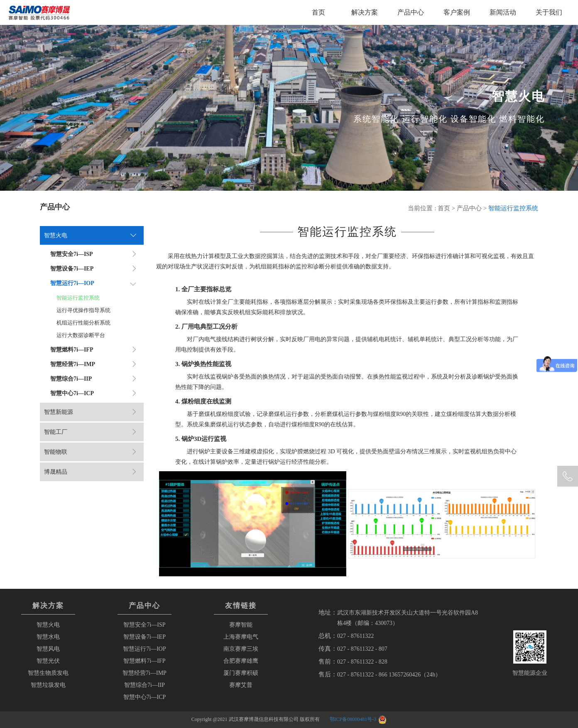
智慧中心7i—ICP (145, 697)
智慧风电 (48, 649)
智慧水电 (48, 637)
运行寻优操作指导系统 (83, 310)
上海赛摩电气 (241, 637)
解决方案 (365, 12)
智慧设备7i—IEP (144, 637)
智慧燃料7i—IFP (144, 661)
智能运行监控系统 (78, 298)
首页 (318, 12)
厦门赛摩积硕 (241, 673)
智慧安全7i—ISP (144, 625)
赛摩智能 (241, 625)
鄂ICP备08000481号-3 (353, 719)
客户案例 (457, 12)
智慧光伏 (48, 661)
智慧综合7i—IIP (144, 685)
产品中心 (411, 12)
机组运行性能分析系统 (83, 323)
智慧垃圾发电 (48, 685)
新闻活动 (503, 12)
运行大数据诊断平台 (81, 335)
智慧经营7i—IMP (144, 673)
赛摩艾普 (241, 685)
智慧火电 (48, 625)
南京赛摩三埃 (241, 649)
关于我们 (549, 12)
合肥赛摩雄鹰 (241, 661)
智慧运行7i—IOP (144, 649)
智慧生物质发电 (48, 673)
